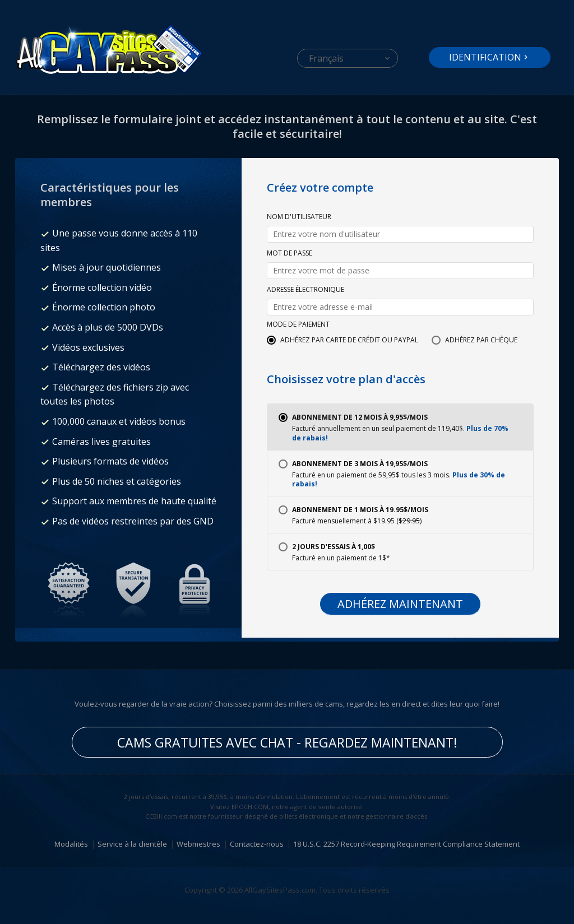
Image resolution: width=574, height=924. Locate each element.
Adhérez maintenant (400, 604)
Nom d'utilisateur (299, 217)
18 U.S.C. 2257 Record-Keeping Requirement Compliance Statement (406, 844)
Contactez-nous (257, 844)
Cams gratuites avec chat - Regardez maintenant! (287, 742)
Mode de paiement (298, 325)
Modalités (71, 844)
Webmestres (198, 844)
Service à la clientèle (132, 844)
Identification (485, 57)
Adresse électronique (305, 290)
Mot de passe (290, 254)
